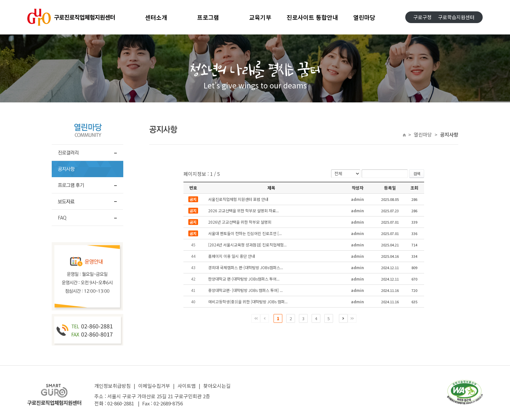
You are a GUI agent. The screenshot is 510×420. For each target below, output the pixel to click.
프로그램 (208, 17)
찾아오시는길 (217, 386)
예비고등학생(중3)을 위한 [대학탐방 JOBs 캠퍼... (248, 302)
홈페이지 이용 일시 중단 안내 (232, 256)
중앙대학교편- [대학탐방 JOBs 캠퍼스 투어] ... (245, 290)
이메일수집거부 (154, 386)
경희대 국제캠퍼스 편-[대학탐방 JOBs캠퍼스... (246, 267)
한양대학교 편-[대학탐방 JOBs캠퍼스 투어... (244, 279)
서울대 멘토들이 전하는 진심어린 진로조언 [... (245, 233)
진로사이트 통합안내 (312, 17)
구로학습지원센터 (456, 17)
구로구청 (423, 17)
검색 (417, 173)
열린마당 (364, 17)
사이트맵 (187, 386)
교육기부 (260, 17)
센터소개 (156, 17)
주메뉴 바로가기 (0, 0)
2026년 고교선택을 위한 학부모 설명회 (240, 222)
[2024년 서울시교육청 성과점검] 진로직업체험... (247, 245)
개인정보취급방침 (113, 386)
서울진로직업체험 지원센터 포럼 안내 (238, 199)
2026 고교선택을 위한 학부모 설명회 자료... (243, 210)
